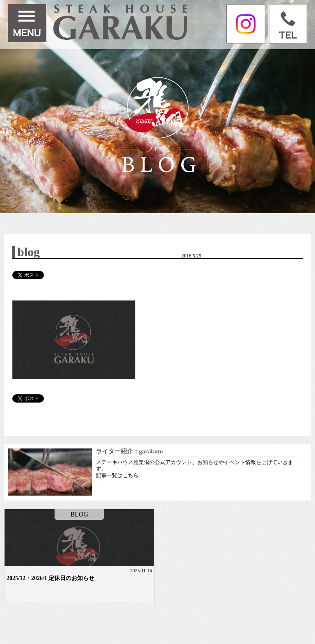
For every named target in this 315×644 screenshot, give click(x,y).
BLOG (79, 514)
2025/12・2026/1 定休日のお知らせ (50, 578)
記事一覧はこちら (117, 475)
